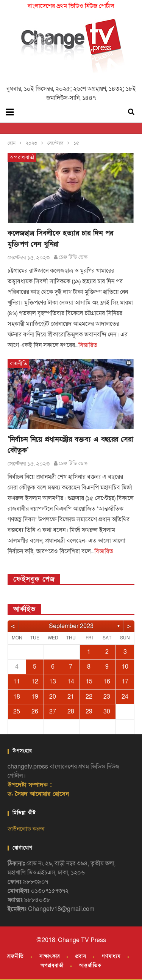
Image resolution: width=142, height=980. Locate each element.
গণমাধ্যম (111, 956)
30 (107, 712)
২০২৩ (31, 143)
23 (107, 697)
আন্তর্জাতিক (90, 966)
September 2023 (71, 626)
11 (17, 682)
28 (71, 712)
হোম (12, 143)
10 (125, 667)
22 (89, 697)
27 (53, 712)
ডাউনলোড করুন (26, 829)
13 (53, 682)
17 (125, 682)
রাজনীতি (19, 364)
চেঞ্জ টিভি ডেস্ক (73, 257)
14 (71, 682)
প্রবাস (81, 956)
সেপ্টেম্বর (55, 143)
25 (17, 712)
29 (89, 712)
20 (53, 697)
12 (35, 682)
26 (35, 712)
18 (17, 697)
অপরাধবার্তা (22, 157)
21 (71, 697)
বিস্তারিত (88, 345)
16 (107, 682)
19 (35, 697)
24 (125, 697)
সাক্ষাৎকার (50, 956)
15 (89, 682)
